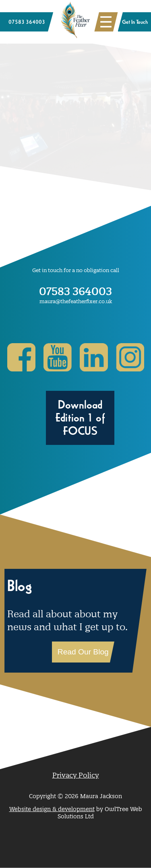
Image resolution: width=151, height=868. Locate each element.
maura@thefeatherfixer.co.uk (76, 301)
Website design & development (52, 809)
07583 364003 (75, 291)
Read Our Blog (83, 652)
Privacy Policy (76, 775)
